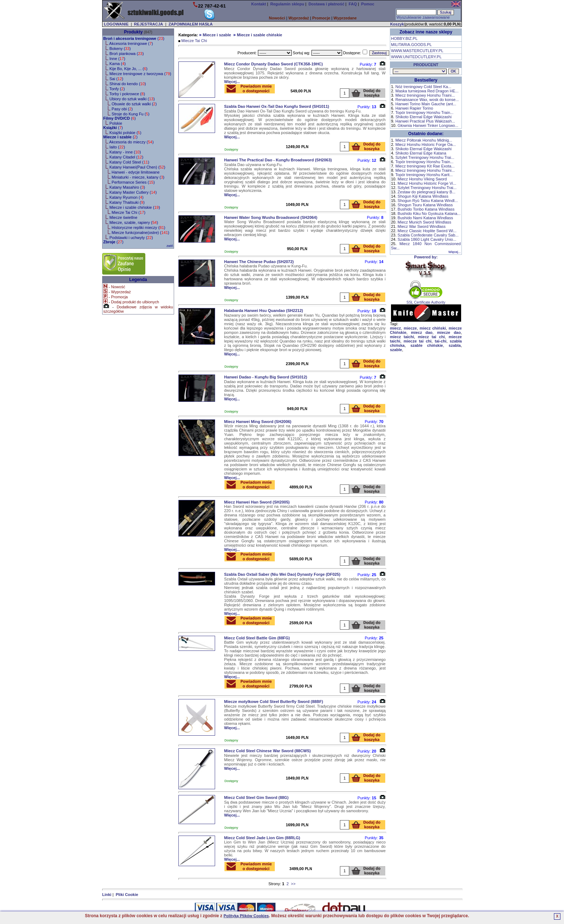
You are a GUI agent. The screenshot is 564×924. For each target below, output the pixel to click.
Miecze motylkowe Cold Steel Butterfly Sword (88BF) (274, 702)
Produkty (133, 32)
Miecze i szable (217, 35)
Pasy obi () (122, 109)
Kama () (117, 64)
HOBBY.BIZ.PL (404, 38)
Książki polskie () (125, 133)
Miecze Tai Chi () (128, 212)
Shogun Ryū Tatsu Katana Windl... (427, 201)
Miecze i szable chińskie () (135, 207)
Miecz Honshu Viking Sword (422, 179)
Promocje (321, 18)
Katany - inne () (125, 152)
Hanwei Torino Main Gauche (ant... (426, 104)
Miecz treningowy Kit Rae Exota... (425, 166)
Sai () (116, 79)
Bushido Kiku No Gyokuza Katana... (429, 213)
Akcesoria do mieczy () (132, 142)
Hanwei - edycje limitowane (135, 172)
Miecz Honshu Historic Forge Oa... (426, 144)
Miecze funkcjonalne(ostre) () (140, 233)
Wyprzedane (345, 18)
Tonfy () (117, 89)
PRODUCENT (426, 65)
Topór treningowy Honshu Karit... (424, 175)
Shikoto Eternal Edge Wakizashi (423, 117)
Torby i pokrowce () (127, 94)
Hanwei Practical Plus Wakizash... (425, 121)
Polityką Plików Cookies (246, 916)
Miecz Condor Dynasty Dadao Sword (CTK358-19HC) (273, 64)
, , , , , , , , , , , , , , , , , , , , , (420, 71)
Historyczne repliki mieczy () (138, 227)
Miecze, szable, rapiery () (134, 222)
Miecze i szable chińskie (260, 35)
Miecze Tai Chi (194, 41)
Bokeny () (120, 49)
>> (293, 884)
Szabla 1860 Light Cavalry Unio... (427, 239)
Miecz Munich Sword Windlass (424, 222)
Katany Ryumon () (126, 197)
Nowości (277, 18)
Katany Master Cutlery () (133, 192)
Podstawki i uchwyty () (131, 238)
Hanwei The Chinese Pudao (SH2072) (259, 262)
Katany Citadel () (126, 157)
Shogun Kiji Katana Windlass (423, 196)
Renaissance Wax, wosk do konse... (427, 100)
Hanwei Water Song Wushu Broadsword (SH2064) (271, 217)
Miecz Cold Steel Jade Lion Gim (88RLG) (262, 838)
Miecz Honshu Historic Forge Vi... (427, 183)
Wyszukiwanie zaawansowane (423, 17)
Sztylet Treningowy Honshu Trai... (425, 157)
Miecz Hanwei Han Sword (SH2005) (257, 502)
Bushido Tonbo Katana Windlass (426, 209)
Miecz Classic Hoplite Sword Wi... (427, 231)
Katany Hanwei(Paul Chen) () (137, 167)
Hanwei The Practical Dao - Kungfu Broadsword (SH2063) (278, 160)
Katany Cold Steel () (129, 162)
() (134, 38)
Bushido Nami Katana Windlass (425, 218)
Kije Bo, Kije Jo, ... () (128, 69)
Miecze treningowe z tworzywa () (140, 74)
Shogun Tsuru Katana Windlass (425, 205)
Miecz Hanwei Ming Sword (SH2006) (258, 422)
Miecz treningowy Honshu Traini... (425, 95)
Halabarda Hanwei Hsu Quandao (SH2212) (263, 311)
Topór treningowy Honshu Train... (424, 112)
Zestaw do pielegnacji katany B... (426, 192)
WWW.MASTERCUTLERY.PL (417, 51)
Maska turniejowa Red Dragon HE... (427, 91)
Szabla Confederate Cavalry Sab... (428, 235)
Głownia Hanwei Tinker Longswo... (428, 125)
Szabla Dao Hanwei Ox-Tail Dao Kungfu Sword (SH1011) (277, 106)
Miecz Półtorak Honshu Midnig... (424, 140)
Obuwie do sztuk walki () (134, 104)
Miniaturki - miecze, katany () (138, 177)
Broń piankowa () (126, 54)
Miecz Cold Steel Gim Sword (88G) (256, 797)
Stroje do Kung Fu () (130, 114)
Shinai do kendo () (128, 84)
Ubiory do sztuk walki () (132, 99)
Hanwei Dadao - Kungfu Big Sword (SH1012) (266, 377)
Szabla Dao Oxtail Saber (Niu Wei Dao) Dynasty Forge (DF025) (282, 574)
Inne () (117, 59)
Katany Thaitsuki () (127, 202)
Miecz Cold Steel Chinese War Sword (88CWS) (267, 751)
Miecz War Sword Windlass (421, 226)
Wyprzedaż (299, 18)
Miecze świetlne (123, 217)
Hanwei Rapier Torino (414, 108)
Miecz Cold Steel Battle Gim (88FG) (257, 638)
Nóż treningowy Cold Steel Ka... (423, 87)
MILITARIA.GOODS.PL (411, 45)
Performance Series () (133, 182)
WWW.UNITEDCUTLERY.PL (416, 57)
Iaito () (117, 147)
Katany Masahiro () (127, 187)
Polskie (116, 123)
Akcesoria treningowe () (131, 43)
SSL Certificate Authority (426, 301)
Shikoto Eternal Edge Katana (421, 153)
